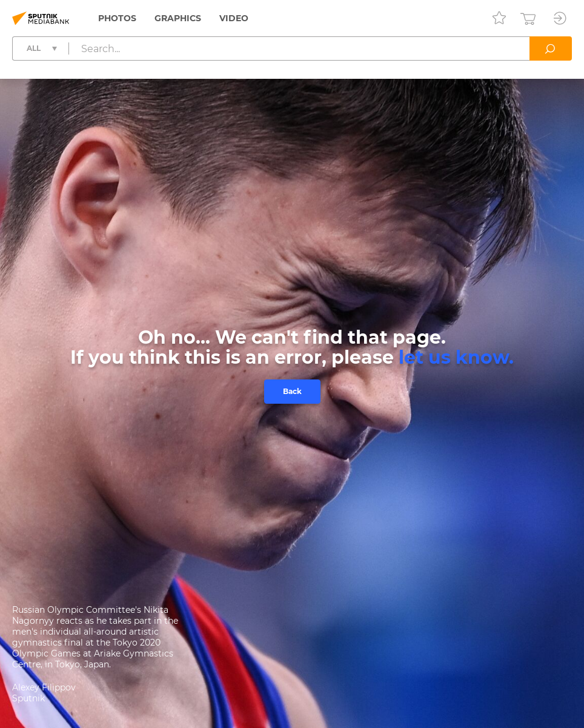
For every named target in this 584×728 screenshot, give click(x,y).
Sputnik (28, 698)
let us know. (456, 357)
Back (292, 391)
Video (234, 18)
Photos (117, 18)
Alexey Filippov (44, 687)
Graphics (178, 18)
